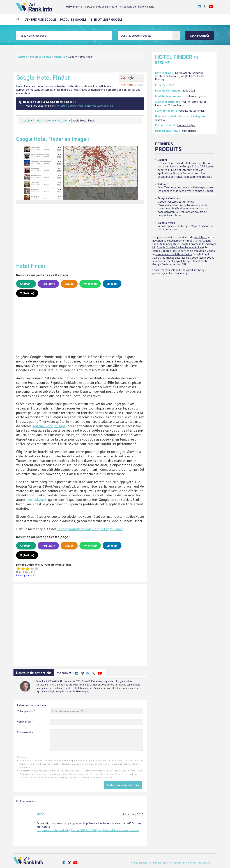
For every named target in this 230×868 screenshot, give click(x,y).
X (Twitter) (27, 293)
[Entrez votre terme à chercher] (64, 36)
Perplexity (48, 284)
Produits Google (74, 20)
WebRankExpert (60, 681)
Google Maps (169, 251)
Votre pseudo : (27, 711)
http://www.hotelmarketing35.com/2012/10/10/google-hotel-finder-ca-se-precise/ (88, 830)
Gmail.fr (157, 244)
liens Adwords (36, 500)
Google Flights (186, 125)
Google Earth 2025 (201, 258)
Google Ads (190, 261)
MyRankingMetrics (59, 692)
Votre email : (26, 722)
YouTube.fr (200, 237)
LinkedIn (112, 284)
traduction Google (205, 251)
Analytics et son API (174, 264)
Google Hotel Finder (192, 111)
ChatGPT (26, 284)
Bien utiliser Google (107, 20)
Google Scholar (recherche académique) (180, 247)
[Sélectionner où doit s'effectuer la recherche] (149, 36)
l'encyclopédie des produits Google (186, 270)
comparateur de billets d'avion (174, 254)
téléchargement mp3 (180, 240)
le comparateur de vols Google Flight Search (90, 529)
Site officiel (189, 131)
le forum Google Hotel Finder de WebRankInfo (85, 106)
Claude (69, 284)
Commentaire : (26, 732)
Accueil (23, 57)
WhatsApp (90, 284)
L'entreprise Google (41, 20)
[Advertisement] (80, 232)
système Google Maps (49, 426)
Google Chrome (189, 244)
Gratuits (60, 57)
